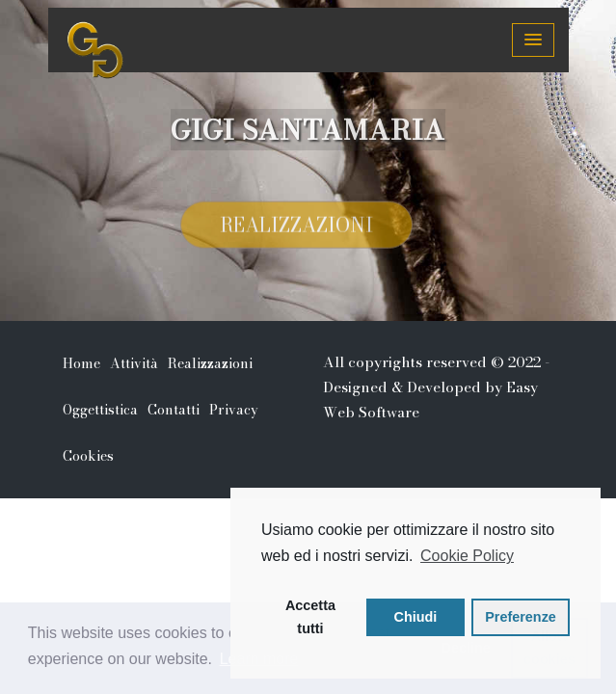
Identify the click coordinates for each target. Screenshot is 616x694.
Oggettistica (100, 410)
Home (81, 363)
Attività (134, 363)
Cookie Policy (467, 556)
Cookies (88, 456)
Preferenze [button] (521, 617)
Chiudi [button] (416, 617)
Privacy (234, 410)
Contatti (174, 410)
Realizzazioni (296, 227)
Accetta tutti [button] (310, 617)
